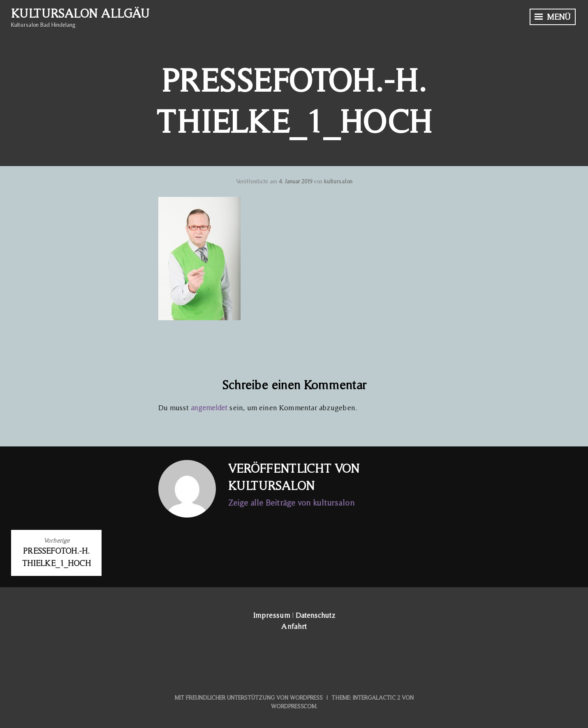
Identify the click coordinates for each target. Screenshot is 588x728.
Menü (553, 17)
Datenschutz (315, 615)
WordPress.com (294, 706)
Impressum (272, 615)
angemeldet (209, 408)
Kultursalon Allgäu (80, 13)
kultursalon (338, 181)
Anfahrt (294, 626)
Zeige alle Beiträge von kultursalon (291, 503)
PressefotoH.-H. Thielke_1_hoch (56, 552)
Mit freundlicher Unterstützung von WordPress (249, 698)
